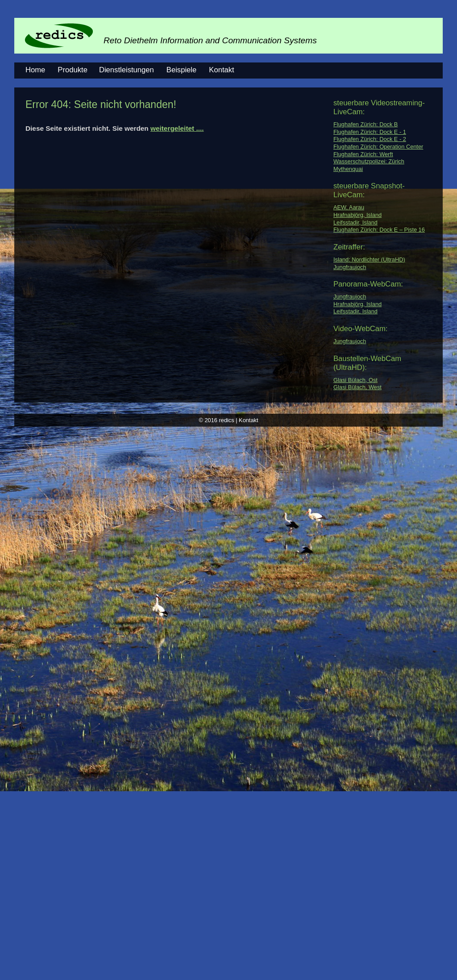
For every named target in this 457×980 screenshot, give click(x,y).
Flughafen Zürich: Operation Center (378, 147)
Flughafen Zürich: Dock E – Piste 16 (379, 230)
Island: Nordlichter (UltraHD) (369, 260)
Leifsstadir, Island (355, 222)
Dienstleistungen (127, 70)
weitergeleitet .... (177, 128)
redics (227, 420)
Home (35, 70)
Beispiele (181, 70)
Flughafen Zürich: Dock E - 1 (370, 132)
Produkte (73, 70)
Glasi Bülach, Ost (355, 380)
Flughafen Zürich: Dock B (366, 124)
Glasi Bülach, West (357, 387)
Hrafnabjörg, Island (357, 215)
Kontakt (221, 70)
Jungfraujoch (350, 267)
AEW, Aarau (349, 207)
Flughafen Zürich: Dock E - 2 (370, 139)
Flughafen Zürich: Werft (363, 154)
